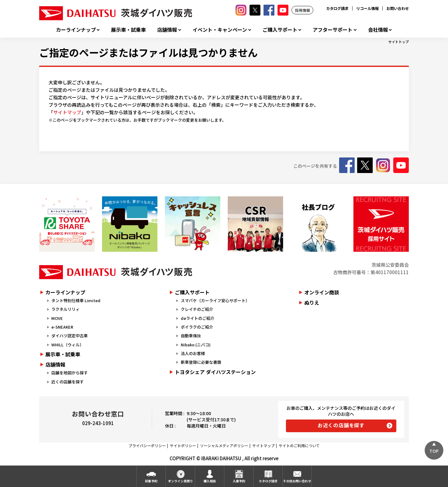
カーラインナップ (76, 30)
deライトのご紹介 (198, 318)
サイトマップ (67, 112)
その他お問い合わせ (297, 481)
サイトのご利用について (299, 445)
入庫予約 (239, 481)
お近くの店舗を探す (341, 425)
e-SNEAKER (62, 327)
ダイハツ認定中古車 (70, 336)
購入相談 (210, 481)
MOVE (57, 318)
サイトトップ (399, 42)
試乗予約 (151, 481)
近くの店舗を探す (68, 382)
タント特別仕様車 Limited (76, 300)
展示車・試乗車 (128, 30)
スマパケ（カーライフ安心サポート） (215, 300)
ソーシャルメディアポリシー (224, 445)
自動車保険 (191, 336)
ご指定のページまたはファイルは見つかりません (148, 52)
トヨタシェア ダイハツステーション (215, 372)
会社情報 (378, 30)
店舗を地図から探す (70, 373)
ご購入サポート (280, 30)
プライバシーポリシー (147, 445)
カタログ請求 (337, 8)
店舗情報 (167, 30)
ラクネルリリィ (65, 309)
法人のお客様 (193, 353)
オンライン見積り (180, 481)
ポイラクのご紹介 (197, 327)
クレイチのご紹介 (197, 309)
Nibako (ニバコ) (196, 345)
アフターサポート (333, 30)
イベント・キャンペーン (220, 30)
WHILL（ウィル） (68, 345)
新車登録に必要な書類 (201, 362)
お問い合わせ (398, 8)
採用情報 (302, 10)
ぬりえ (312, 302)
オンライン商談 (322, 292)
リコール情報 (367, 8)
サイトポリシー (183, 445)
